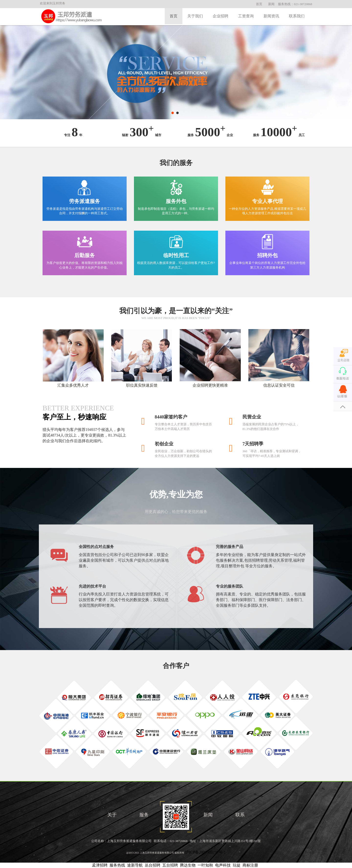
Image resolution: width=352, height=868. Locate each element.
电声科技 (223, 865)
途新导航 (135, 865)
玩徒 (237, 865)
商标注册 (250, 865)
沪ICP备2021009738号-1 (205, 852)
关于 (112, 815)
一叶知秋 (205, 865)
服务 (144, 815)
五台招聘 (170, 865)
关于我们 (195, 16)
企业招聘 (220, 16)
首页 (259, 4)
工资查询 (246, 16)
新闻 (271, 4)
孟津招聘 (100, 865)
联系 (240, 815)
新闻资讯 (271, 16)
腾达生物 (188, 865)
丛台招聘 (153, 865)
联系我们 (297, 16)
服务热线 (117, 865)
